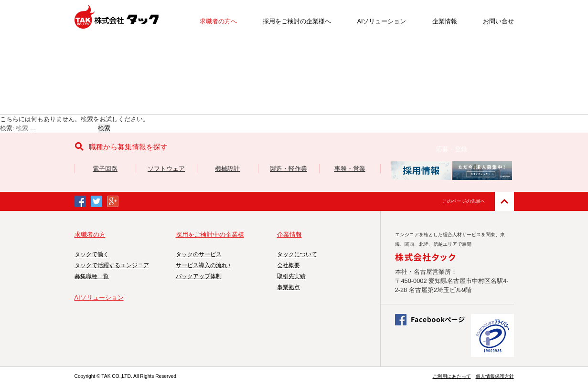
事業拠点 (289, 287)
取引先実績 (291, 276)
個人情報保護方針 (495, 376)
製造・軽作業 (289, 169)
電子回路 (105, 169)
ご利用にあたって (452, 376)
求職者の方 (90, 235)
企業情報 (445, 21)
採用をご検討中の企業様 (210, 235)
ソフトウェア (166, 169)
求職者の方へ (218, 21)
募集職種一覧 (92, 276)
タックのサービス (199, 254)
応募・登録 (452, 149)
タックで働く (92, 254)
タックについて (297, 254)
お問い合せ (498, 21)
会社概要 (289, 265)
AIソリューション (381, 21)
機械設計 (227, 169)
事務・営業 (350, 169)
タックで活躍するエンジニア (112, 265)
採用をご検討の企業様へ (297, 21)
